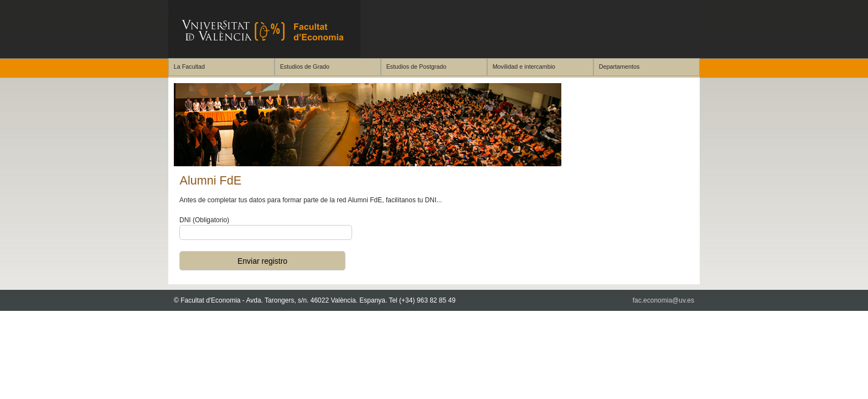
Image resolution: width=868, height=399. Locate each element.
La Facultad (189, 66)
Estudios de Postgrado (417, 66)
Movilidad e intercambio (524, 66)
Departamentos (619, 66)
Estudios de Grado (305, 66)
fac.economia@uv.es (663, 300)
